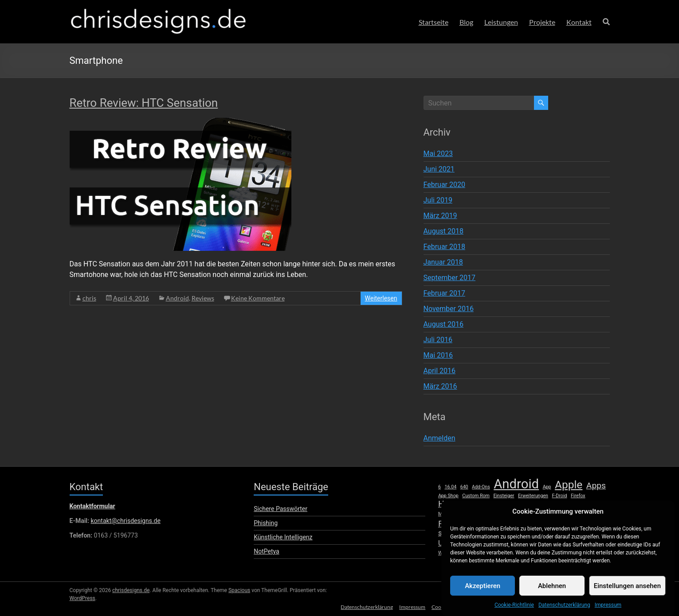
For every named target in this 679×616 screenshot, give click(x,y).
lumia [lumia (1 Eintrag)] (583, 505)
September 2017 (450, 278)
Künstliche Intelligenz (283, 537)
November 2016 (449, 309)
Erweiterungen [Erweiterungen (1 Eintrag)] (533, 496)
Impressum (410, 606)
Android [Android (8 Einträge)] (516, 484)
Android (177, 298)
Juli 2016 (438, 340)
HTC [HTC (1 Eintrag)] (483, 505)
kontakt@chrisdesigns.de (125, 521)
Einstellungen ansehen (627, 595)
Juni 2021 (439, 169)
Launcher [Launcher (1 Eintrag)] (544, 505)
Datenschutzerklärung (364, 606)
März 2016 (440, 386)
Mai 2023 (438, 154)
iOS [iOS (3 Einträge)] (498, 504)
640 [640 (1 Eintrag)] (464, 487)
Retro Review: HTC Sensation (144, 103)
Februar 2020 (444, 185)
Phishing (266, 523)
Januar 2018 (443, 262)
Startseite (434, 22)
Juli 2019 (438, 200)
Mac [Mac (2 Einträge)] (600, 504)
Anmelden (440, 438)
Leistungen (501, 22)
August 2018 (444, 231)
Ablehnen (552, 595)
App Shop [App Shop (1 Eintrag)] (448, 496)
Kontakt (579, 22)
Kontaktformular (92, 506)
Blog (466, 22)
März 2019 (440, 216)
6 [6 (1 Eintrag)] (440, 487)
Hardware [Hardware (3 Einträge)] (457, 504)
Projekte (542, 22)
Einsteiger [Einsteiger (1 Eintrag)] (504, 496)
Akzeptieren (483, 595)
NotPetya (266, 551)
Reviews (203, 298)
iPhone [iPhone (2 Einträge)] (519, 504)
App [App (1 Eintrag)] (547, 487)
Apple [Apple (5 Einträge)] (569, 485)
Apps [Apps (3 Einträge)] (596, 486)
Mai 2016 (438, 355)
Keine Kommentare (258, 298)
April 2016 (440, 371)
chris (89, 298)
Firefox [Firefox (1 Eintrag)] (578, 496)
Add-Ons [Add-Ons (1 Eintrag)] (481, 487)
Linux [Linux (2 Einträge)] (565, 504)
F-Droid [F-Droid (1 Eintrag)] (559, 496)
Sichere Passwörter (281, 509)
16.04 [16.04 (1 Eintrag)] (450, 487)
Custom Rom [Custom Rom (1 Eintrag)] (476, 496)
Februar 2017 (444, 293)
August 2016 (444, 324)
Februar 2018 (444, 247)
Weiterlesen (381, 298)
